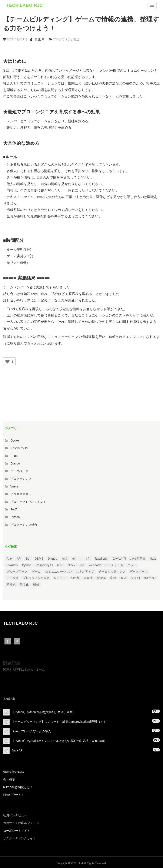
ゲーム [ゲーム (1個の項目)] (36, 572)
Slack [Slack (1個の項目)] (71, 565)
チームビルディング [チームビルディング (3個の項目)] (112, 572)
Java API (18, 750)
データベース (19, 471)
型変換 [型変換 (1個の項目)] (101, 578)
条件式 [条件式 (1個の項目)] (11, 584)
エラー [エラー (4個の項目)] (132, 565)
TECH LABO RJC (25, 5)
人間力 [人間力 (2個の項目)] (75, 578)
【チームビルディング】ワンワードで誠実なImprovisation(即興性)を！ (59, 722)
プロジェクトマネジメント (28, 502)
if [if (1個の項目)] (81, 559)
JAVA (14, 509)
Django (15, 463)
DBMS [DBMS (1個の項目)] (39, 559)
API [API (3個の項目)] (19, 559)
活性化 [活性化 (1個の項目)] (24, 584)
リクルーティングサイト (20, 838)
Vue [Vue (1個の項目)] (82, 565)
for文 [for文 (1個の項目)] (65, 559)
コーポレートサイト (17, 831)
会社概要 (9, 780)
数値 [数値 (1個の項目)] (123, 578)
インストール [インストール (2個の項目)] (114, 565)
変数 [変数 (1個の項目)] (113, 578)
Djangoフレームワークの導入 (31, 731)
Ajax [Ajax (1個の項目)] (9, 559)
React (14, 456)
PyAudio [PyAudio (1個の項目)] (12, 565)
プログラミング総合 (66, 39)
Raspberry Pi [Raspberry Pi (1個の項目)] (44, 565)
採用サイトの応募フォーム (21, 823)
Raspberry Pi (19, 448)
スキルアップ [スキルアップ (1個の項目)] (85, 572)
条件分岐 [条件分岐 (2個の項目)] (150, 578)
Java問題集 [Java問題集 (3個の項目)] (138, 559)
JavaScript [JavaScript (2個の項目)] (101, 559)
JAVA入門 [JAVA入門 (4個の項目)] (119, 559)
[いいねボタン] (7, 362)
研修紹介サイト (14, 795)
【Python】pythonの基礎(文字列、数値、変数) (43, 712)
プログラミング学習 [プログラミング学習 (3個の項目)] (36, 578)
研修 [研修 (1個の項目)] (36, 584)
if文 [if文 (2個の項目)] (88, 559)
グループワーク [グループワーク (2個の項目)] (17, 572)
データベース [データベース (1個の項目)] (139, 572)
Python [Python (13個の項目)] (27, 565)
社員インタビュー (15, 815)
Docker (15, 440)
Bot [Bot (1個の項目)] (28, 559)
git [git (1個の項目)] (74, 559)
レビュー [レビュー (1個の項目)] (60, 578)
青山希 (40, 39)
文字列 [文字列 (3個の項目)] (135, 578)
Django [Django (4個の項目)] (52, 559)
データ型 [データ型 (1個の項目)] (13, 578)
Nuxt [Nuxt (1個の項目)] (153, 559)
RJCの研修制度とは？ (18, 787)
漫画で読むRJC (14, 772)
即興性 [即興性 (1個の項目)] (88, 578)
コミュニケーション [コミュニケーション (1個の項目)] (59, 572)
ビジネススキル (21, 494)
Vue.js (14, 486)
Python (15, 517)
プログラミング (21, 479)
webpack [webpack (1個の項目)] (95, 565)
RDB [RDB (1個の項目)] (60, 565)
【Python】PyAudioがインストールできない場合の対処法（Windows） (59, 741)
